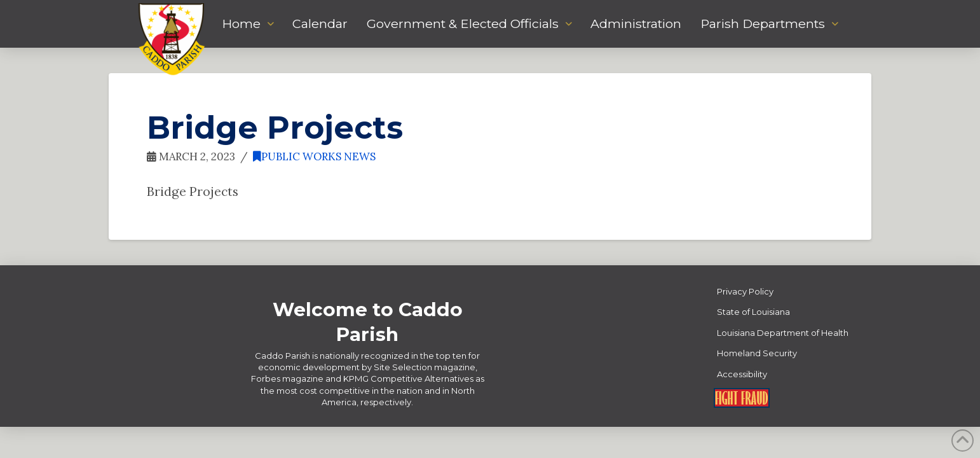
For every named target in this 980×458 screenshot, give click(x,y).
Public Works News (314, 156)
